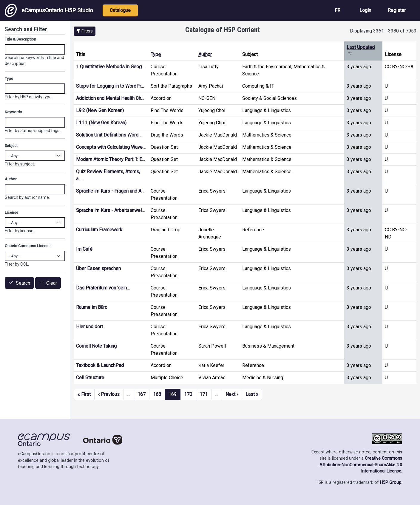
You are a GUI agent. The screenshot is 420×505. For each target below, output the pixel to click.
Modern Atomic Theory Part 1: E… (111, 159)
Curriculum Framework (99, 230)
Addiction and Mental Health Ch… (110, 98)
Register (397, 10)
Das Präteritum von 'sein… (103, 288)
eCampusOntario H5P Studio (49, 10)
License (11, 212)
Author (205, 54)
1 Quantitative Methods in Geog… (110, 67)
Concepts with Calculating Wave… (111, 147)
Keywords (13, 112)
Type (156, 54)
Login (365, 10)
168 (157, 394)
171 (204, 394)
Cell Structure (90, 378)
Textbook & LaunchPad (100, 365)
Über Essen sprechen (98, 268)
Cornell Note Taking (96, 346)
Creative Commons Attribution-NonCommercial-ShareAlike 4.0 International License (361, 465)
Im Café (84, 249)
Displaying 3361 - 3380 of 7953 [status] (383, 31)
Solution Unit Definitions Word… (109, 135)
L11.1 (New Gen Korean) (101, 123)
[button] (85, 31)
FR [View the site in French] (338, 10)
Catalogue (120, 10)
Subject (11, 146)
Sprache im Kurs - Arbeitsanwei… (110, 210)
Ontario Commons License (28, 246)
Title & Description (20, 39)
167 (142, 394)
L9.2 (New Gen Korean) (100, 110)
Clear (52, 283)
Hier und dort (89, 327)
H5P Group (391, 482)
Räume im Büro (92, 307)
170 (188, 394)
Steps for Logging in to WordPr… (110, 86)
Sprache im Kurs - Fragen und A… (110, 191)
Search (23, 283)
